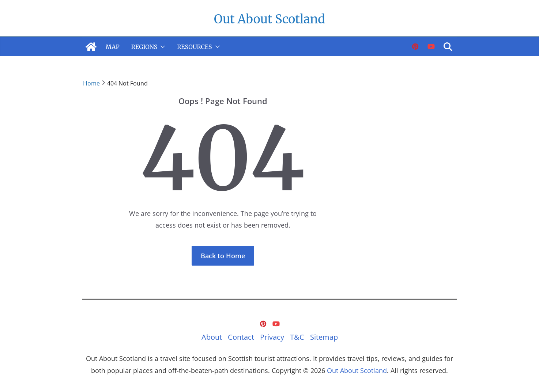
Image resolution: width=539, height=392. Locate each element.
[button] (161, 47)
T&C (297, 337)
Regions (144, 47)
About (212, 337)
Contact (241, 337)
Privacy (272, 337)
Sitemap (324, 337)
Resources (194, 47)
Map (113, 47)
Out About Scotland (269, 19)
